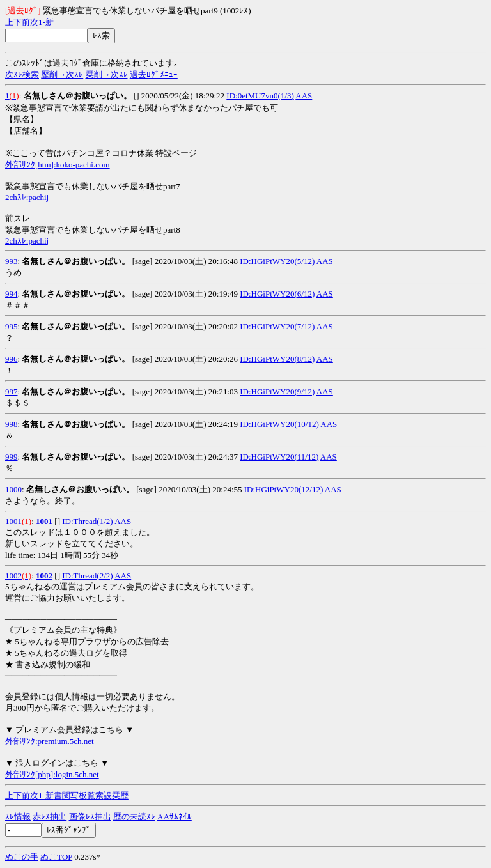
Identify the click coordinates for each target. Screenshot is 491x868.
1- (42, 22)
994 (12, 294)
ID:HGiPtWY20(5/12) (277, 261)
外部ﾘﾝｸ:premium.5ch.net (50, 741)
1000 (13, 489)
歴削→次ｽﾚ (62, 74)
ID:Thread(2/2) (87, 576)
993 (12, 261)
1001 (13, 521)
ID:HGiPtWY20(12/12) (284, 489)
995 (12, 326)
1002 (13, 576)
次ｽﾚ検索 (22, 74)
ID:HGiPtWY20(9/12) (277, 391)
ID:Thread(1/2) (87, 521)
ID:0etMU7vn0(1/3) (260, 96)
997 (12, 391)
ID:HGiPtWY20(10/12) (279, 424)
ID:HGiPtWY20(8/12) (277, 359)
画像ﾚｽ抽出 (90, 817)
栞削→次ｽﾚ (107, 74)
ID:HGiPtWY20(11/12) (279, 457)
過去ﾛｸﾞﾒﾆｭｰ (154, 74)
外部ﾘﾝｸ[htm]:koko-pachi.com (58, 165)
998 (12, 424)
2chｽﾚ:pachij (27, 197)
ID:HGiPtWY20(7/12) (277, 326)
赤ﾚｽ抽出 (50, 817)
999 (12, 457)
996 (12, 359)
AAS (304, 96)
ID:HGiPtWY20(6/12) (277, 294)
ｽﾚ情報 (18, 817)
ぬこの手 (22, 857)
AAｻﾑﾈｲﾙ (175, 817)
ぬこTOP (56, 857)
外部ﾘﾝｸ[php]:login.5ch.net (52, 774)
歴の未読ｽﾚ (134, 817)
